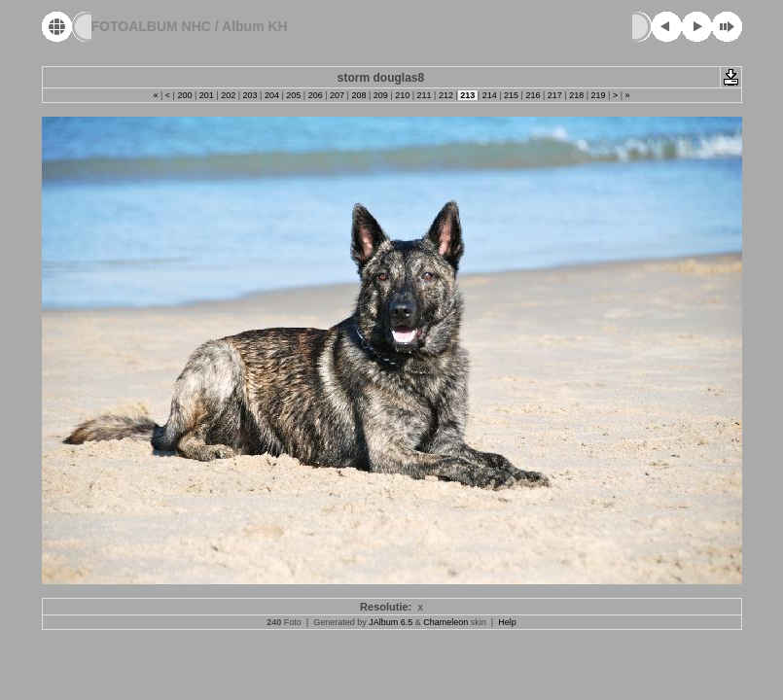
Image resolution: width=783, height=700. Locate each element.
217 (554, 95)
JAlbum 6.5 (391, 622)
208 (359, 95)
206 (315, 95)
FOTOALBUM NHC (151, 26)
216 (533, 95)
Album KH (255, 26)
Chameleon (445, 622)
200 (185, 95)
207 (338, 95)
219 (598, 95)
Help (507, 622)
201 (206, 95)
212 (445, 95)
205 (294, 95)
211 (424, 95)
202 (229, 95)
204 (271, 95)
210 (403, 95)
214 (489, 95)
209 (380, 95)
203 (250, 95)
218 (577, 95)
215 (512, 95)
